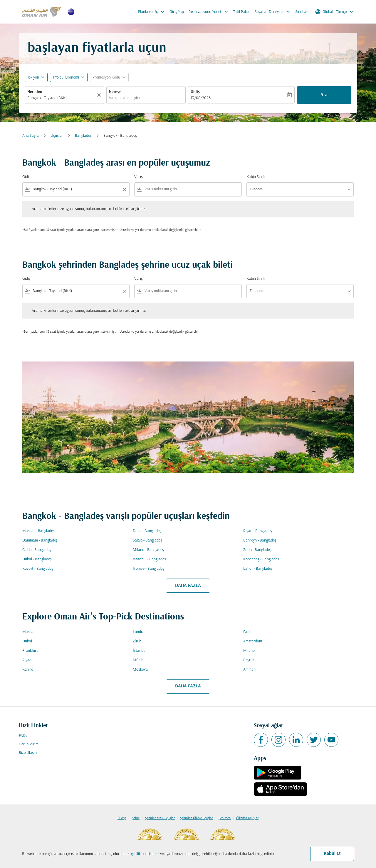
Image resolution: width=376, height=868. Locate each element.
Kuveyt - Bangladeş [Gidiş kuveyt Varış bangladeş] (38, 569)
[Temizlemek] (100, 95)
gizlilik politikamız (145, 854)
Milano (249, 651)
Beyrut (249, 660)
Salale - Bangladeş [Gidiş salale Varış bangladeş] (147, 540)
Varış (139, 177)
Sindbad (302, 12)
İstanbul (140, 651)
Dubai (27, 641)
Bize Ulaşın (28, 753)
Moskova (140, 670)
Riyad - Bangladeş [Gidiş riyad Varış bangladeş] (258, 531)
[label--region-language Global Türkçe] (335, 12)
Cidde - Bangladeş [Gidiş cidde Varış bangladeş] (37, 550)
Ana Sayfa (31, 136)
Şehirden (225, 818)
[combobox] (61, 98)
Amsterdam (253, 641)
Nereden (35, 92)
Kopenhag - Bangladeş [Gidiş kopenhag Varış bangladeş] (261, 559)
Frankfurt (30, 651)
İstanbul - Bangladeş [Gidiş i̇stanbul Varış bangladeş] (149, 559)
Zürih (137, 641)
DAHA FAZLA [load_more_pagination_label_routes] (188, 586)
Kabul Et (332, 854)
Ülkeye (122, 818)
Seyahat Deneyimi (274, 12)
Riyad (27, 660)
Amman (249, 670)
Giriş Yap (177, 12)
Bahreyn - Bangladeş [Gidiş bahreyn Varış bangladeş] (260, 540)
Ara (324, 95)
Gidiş (195, 92)
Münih (138, 660)
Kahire (28, 670)
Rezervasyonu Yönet (210, 12)
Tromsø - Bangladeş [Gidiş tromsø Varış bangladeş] (148, 569)
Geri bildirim (29, 744)
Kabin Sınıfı (256, 177)
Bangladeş (83, 136)
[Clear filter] (124, 189)
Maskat (29, 632)
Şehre (136, 818)
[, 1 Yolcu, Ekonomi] (66, 78)
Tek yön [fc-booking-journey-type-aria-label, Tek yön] (33, 78)
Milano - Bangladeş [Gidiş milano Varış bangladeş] (148, 550)
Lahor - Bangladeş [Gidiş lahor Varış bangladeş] (258, 569)
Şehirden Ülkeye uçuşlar (197, 818)
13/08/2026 (201, 98)
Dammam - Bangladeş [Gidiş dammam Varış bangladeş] (40, 540)
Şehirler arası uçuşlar (160, 818)
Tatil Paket (242, 12)
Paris (247, 632)
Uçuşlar (57, 136)
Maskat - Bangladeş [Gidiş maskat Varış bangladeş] (38, 531)
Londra (139, 632)
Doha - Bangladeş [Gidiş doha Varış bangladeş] (147, 531)
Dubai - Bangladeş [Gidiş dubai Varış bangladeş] (37, 559)
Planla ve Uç (153, 12)
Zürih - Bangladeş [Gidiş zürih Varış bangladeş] (257, 550)
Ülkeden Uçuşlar (247, 818)
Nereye (115, 92)
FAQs (23, 736)
